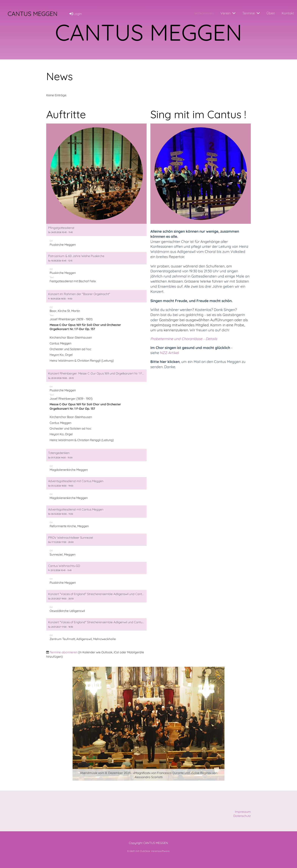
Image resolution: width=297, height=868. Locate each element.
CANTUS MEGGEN (32, 14)
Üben (271, 13)
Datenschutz (242, 816)
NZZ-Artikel (170, 353)
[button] (96, 237)
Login (75, 14)
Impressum (243, 812)
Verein (228, 13)
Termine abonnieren (64, 652)
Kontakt (288, 13)
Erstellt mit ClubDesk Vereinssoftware (148, 851)
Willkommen (204, 13)
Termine (251, 13)
